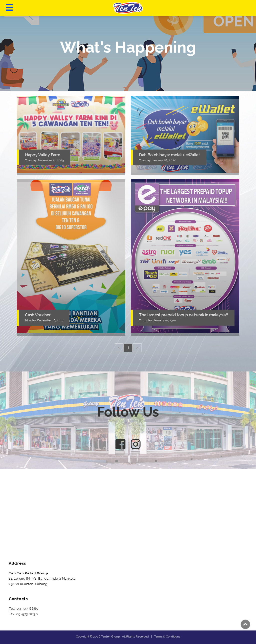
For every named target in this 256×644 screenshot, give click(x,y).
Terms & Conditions (167, 636)
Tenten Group (110, 636)
